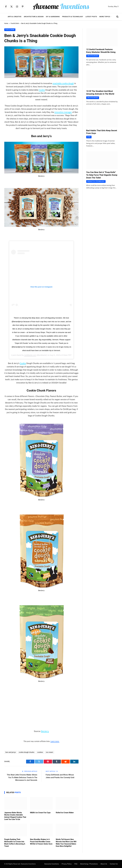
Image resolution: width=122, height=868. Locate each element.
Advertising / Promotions (89, 864)
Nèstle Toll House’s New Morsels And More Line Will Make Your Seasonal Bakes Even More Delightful (66, 843)
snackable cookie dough (63, 83)
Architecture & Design (34, 17)
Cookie (42, 90)
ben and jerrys (11, 752)
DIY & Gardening (53, 17)
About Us (104, 864)
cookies (40, 752)
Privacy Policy (67, 864)
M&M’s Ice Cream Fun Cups (40, 813)
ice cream (50, 752)
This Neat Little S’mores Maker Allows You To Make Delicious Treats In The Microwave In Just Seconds (22, 777)
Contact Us (114, 864)
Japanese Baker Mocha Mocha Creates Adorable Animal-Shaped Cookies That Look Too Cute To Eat (15, 816)
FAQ (76, 864)
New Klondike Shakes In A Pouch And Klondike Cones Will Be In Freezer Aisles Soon (41, 842)
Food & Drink (15, 23)
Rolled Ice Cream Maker (65, 813)
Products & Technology (73, 17)
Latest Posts (91, 17)
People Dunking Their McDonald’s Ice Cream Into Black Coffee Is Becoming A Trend (15, 843)
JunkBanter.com (30, 355)
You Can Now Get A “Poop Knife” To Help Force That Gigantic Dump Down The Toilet (102, 175)
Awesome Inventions (52, 864)
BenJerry (45, 731)
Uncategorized (93, 56)
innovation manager (63, 112)
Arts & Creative (15, 17)
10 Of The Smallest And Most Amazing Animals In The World (100, 92)
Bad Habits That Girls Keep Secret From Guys (102, 132)
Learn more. (55, 741)
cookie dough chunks (27, 752)
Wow (89, 137)
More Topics (105, 17)
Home (6, 23)
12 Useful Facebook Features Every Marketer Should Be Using (101, 51)
